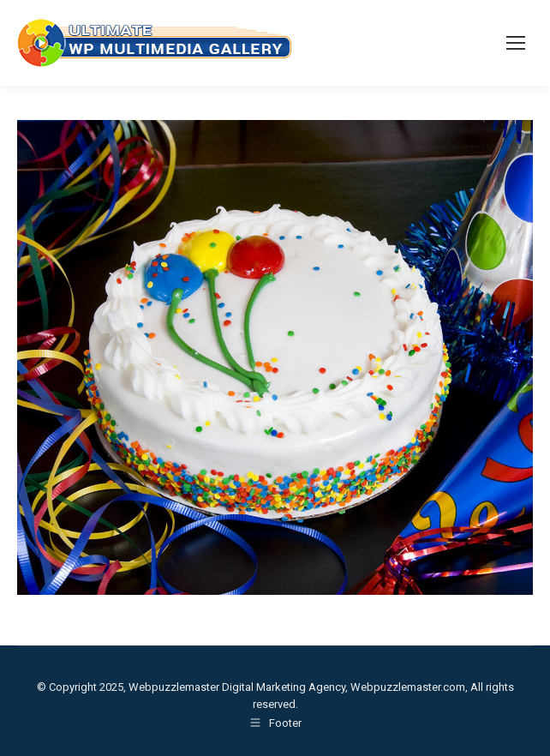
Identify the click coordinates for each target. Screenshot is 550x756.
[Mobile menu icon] (516, 43)
